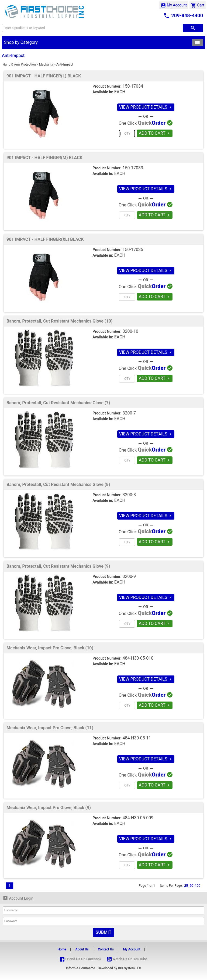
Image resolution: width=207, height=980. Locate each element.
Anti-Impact (65, 65)
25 (186, 886)
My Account (174, 5)
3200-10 (130, 331)
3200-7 (129, 413)
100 (198, 886)
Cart (198, 5)
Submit (103, 932)
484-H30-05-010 (138, 658)
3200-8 (129, 495)
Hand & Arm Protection (19, 65)
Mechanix (46, 65)
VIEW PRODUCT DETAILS (146, 107)
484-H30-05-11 (137, 738)
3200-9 (129, 576)
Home (62, 949)
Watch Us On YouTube (127, 959)
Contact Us (106, 949)
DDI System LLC (130, 968)
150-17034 (133, 86)
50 (191, 886)
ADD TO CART (155, 133)
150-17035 (133, 250)
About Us (82, 949)
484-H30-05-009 (138, 818)
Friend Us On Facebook (81, 959)
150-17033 (133, 168)
